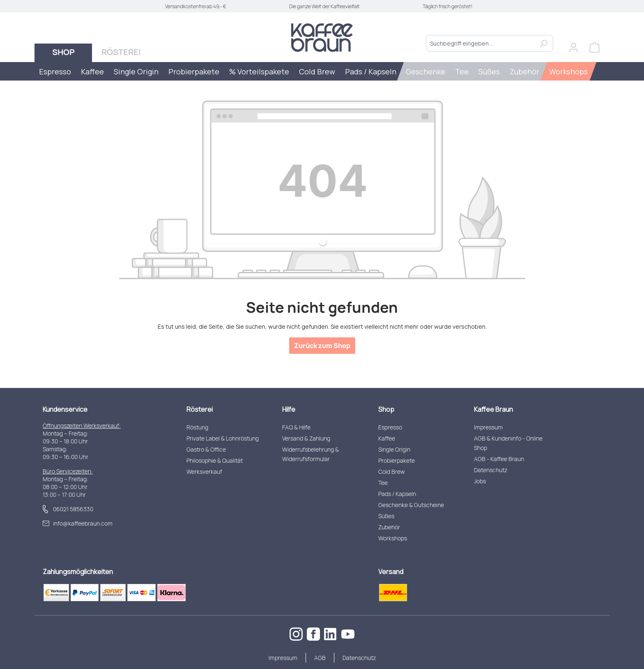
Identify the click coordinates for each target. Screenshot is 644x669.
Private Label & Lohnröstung (223, 438)
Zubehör (389, 527)
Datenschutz (491, 470)
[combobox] (480, 43)
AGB (320, 658)
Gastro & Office (206, 449)
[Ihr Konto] (574, 47)
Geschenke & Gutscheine (411, 505)
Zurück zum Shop (322, 346)
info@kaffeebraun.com (83, 523)
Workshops (393, 538)
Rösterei (200, 409)
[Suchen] (544, 43)
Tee (383, 483)
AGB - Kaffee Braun (499, 459)
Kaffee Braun (493, 409)
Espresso (390, 427)
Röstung (197, 427)
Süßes (386, 516)
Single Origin (394, 449)
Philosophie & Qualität (215, 460)
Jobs (480, 481)
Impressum (488, 427)
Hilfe (289, 409)
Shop (386, 409)
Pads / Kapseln (397, 494)
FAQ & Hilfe (296, 427)
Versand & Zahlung (306, 438)
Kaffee (387, 438)
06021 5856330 (73, 509)
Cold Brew (392, 472)
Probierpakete (397, 460)
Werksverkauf (204, 472)
